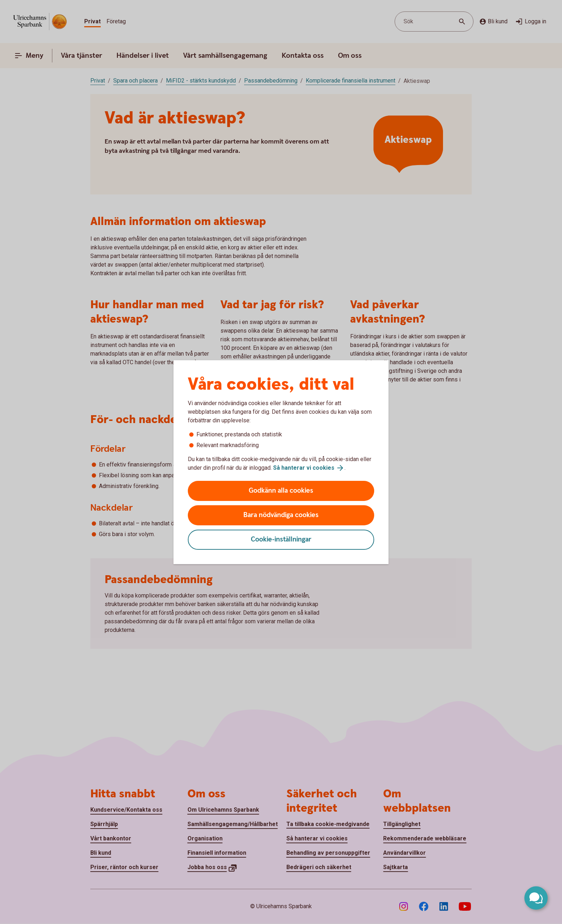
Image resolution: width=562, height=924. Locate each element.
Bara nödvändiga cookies (281, 515)
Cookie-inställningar (281, 540)
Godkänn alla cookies (281, 491)
